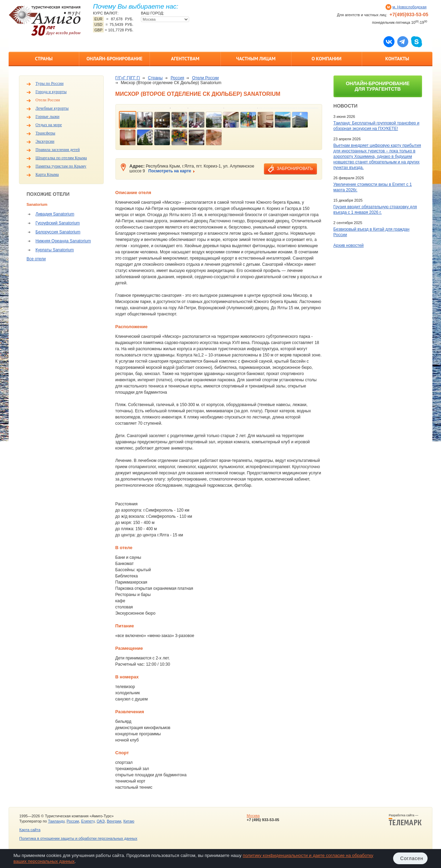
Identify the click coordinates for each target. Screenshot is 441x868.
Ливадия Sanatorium (55, 214)
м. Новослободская (409, 7)
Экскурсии (45, 141)
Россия (177, 78)
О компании (326, 59)
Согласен (412, 858)
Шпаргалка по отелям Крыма (61, 158)
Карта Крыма (47, 174)
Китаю (129, 821)
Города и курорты (51, 92)
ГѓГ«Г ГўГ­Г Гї (128, 78)
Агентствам (185, 59)
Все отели (36, 259)
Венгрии (114, 821)
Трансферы (45, 133)
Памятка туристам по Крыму (61, 166)
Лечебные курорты (52, 108)
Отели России (48, 100)
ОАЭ (100, 821)
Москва (253, 816)
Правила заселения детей (58, 150)
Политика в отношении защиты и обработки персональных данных (78, 838)
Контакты (397, 59)
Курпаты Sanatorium (55, 250)
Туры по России (49, 83)
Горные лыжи (47, 117)
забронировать (295, 169)
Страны (44, 59)
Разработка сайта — (405, 820)
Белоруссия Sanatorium (58, 232)
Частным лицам (256, 59)
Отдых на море (49, 125)
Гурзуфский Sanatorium (58, 223)
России (73, 821)
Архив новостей (349, 245)
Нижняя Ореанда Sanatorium (63, 241)
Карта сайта (30, 830)
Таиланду (56, 821)
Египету (88, 821)
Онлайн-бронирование (115, 59)
